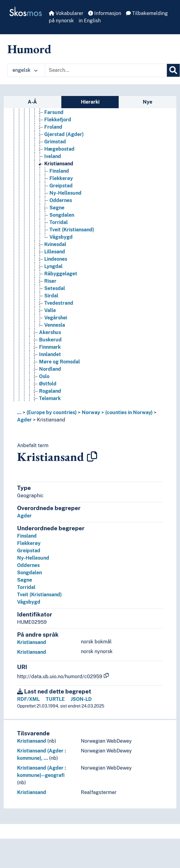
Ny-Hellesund (33, 558)
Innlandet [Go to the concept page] (50, 354)
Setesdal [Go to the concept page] (55, 288)
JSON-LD (81, 699)
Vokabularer (66, 13)
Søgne (25, 580)
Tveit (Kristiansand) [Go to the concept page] (72, 230)
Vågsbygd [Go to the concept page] (61, 237)
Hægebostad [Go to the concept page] (59, 149)
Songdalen (29, 573)
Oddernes (28, 565)
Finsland (27, 536)
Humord (29, 49)
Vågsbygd (29, 602)
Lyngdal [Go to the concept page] (53, 266)
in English (90, 21)
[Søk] (173, 70)
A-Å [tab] (32, 102)
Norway (91, 412)
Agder (24, 420)
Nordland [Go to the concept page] (50, 369)
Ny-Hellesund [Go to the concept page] (65, 193)
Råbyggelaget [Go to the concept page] (61, 274)
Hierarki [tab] (90, 102)
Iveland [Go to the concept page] (53, 156)
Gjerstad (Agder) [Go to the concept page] (64, 134)
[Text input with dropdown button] (106, 70)
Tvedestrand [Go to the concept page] (59, 303)
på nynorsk (61, 21)
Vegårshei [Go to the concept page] (56, 318)
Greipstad (29, 551)
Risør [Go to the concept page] (50, 281)
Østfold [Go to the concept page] (48, 384)
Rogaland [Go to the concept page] (50, 391)
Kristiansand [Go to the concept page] (59, 164)
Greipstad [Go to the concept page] (61, 186)
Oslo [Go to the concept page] (44, 376)
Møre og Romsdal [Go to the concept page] (59, 362)
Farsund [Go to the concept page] (54, 112)
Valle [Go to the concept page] (50, 310)
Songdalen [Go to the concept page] (62, 215)
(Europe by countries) (52, 412)
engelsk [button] (25, 70)
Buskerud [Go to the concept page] (50, 340)
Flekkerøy (29, 543)
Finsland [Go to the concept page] (59, 171)
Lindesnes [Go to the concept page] (56, 259)
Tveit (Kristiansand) (39, 595)
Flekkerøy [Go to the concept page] (61, 178)
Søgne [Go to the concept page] (57, 208)
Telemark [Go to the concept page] (50, 398)
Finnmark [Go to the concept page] (50, 347)
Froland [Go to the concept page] (53, 127)
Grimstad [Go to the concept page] (55, 142)
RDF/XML (28, 699)
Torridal (26, 587)
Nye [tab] (148, 102)
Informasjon (105, 13)
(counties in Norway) (129, 412)
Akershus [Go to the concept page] (50, 332)
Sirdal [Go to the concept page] (51, 296)
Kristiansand (51, 420)
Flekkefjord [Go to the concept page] (58, 120)
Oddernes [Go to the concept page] (61, 200)
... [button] (19, 412)
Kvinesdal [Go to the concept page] (55, 244)
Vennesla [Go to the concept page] (55, 325)
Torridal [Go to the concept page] (59, 222)
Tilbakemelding (147, 13)
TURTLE (55, 699)
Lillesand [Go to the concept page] (55, 252)
